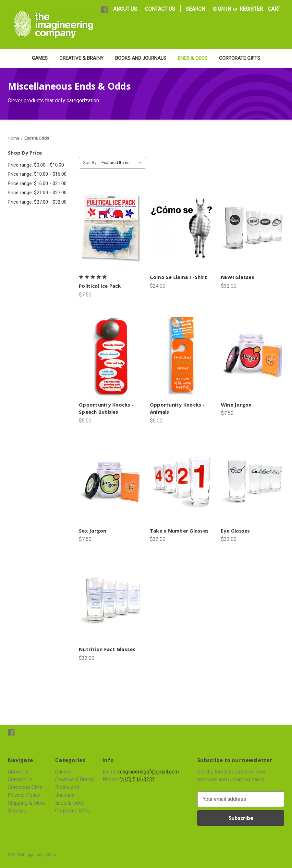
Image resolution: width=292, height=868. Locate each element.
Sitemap (17, 811)
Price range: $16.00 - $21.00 (37, 183)
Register (251, 9)
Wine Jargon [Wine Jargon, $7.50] (236, 405)
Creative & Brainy (81, 58)
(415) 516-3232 (137, 780)
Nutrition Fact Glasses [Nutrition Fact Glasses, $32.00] (107, 649)
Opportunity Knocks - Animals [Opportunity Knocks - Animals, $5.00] (177, 408)
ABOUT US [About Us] (125, 9)
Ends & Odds (193, 58)
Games (40, 58)
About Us (18, 772)
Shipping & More (27, 803)
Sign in (222, 9)
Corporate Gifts (240, 58)
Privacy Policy (24, 795)
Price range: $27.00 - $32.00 (37, 202)
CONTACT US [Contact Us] (160, 9)
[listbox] (123, 163)
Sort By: (90, 163)
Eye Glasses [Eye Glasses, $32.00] (236, 531)
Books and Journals (141, 58)
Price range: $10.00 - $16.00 (37, 174)
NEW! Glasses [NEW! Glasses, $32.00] (238, 277)
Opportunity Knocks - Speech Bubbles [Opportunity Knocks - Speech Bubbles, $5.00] (106, 408)
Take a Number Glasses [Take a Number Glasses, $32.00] (179, 531)
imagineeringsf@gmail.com (148, 772)
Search (195, 9)
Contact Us (20, 780)
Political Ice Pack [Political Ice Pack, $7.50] (100, 286)
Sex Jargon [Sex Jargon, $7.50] (93, 531)
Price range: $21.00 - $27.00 (37, 193)
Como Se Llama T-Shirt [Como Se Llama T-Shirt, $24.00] (178, 277)
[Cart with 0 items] (274, 9)
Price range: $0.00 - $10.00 (36, 165)
